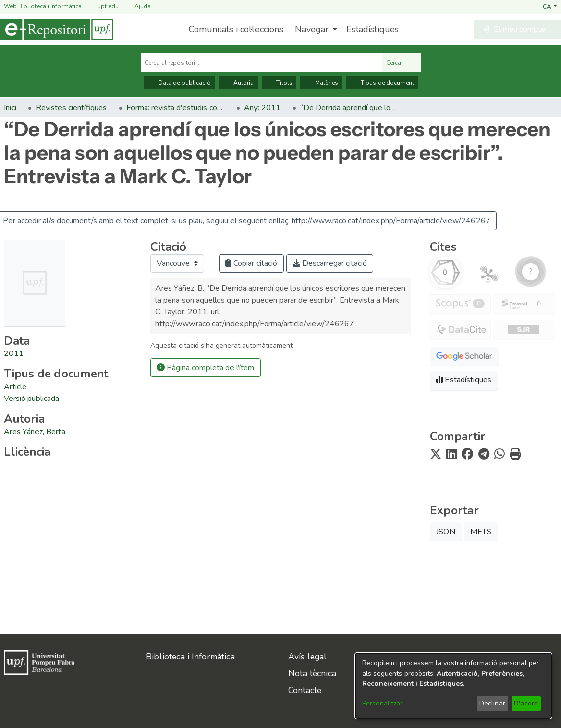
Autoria (238, 83)
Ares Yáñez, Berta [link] (35, 432)
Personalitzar (382, 703)
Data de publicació (179, 83)
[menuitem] (315, 29)
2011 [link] (14, 353)
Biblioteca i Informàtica (190, 657)
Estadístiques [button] (464, 380)
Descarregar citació (330, 263)
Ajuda (137, 7)
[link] (15, 387)
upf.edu (102, 7)
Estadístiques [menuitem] (373, 29)
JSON (446, 532)
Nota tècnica (312, 673)
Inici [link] (10, 108)
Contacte (305, 690)
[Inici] (57, 29)
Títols (279, 83)
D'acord (526, 703)
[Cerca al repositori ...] (261, 63)
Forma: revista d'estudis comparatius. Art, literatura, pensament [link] (175, 108)
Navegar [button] (312, 29)
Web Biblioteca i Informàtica (43, 6)
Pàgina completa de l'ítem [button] (206, 368)
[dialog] (453, 686)
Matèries (321, 83)
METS (481, 532)
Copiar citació (251, 263)
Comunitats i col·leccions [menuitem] (236, 29)
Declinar (492, 703)
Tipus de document (382, 83)
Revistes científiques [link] (71, 108)
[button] (550, 6)
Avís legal (307, 657)
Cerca (402, 63)
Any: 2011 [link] (262, 108)
